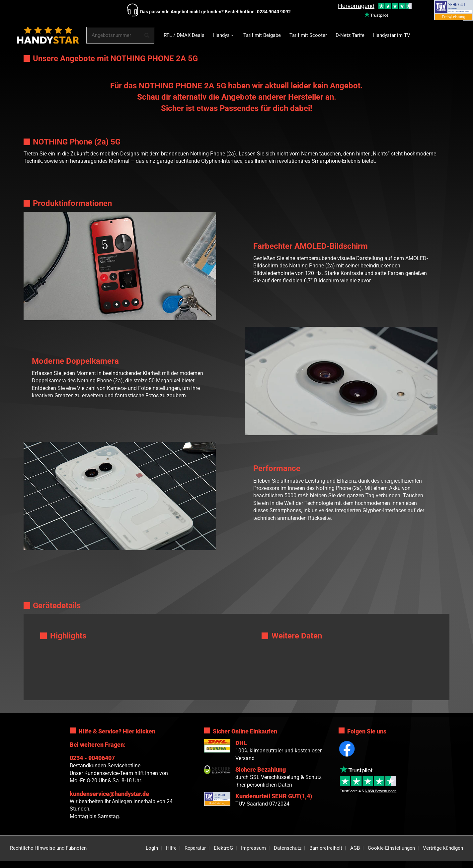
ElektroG (223, 848)
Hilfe (171, 848)
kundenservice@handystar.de (109, 794)
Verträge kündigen (443, 848)
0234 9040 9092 (274, 12)
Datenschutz (288, 848)
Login (152, 848)
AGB (355, 848)
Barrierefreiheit (326, 848)
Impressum (253, 848)
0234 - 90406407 (92, 758)
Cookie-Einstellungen (391, 848)
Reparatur (195, 848)
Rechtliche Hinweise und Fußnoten (48, 848)
